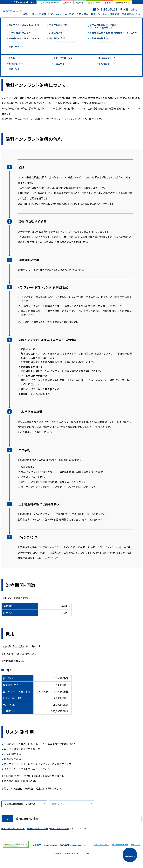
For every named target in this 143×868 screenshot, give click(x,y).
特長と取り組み (99, 14)
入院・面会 (82, 14)
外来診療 (69, 14)
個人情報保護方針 (120, 845)
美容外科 (80, 2)
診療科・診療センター (50, 14)
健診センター (94, 2)
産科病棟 (67, 2)
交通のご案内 (129, 9)
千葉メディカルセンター (24, 2)
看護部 (108, 2)
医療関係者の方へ (131, 14)
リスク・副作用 (12, 63)
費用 (109, 58)
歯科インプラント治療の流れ (60, 58)
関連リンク (135, 845)
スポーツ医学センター (49, 2)
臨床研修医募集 (122, 2)
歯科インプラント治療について (21, 58)
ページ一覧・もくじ (101, 845)
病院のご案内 (29, 14)
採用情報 (114, 14)
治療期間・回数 (91, 58)
